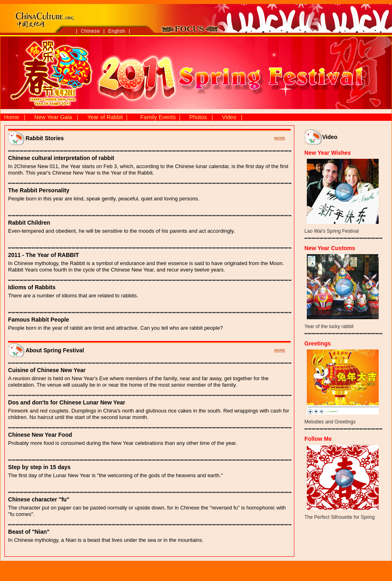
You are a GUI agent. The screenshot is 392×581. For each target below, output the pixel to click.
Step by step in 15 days (39, 467)
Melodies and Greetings (330, 422)
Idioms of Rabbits (32, 287)
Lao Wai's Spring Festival (332, 231)
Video (229, 117)
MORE (280, 138)
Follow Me (318, 439)
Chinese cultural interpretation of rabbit (61, 158)
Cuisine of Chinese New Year (47, 370)
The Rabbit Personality (39, 190)
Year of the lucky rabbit (329, 326)
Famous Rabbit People (39, 320)
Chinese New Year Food (40, 435)
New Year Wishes (328, 153)
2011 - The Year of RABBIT (44, 255)
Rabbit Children (29, 223)
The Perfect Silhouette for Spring (340, 517)
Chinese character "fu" (39, 499)
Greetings (318, 343)
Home (12, 117)
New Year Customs (330, 248)
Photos (198, 117)
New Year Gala (53, 117)
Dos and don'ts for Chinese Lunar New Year (67, 402)
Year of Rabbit (105, 117)
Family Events (158, 117)
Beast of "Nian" (29, 532)
